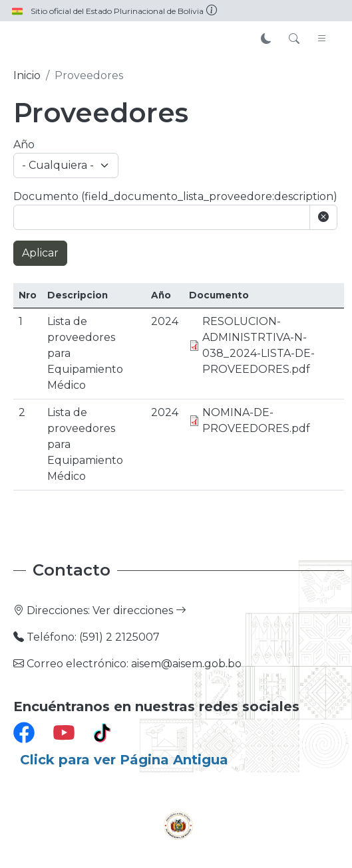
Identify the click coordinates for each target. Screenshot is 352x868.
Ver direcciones (139, 610)
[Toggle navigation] (322, 39)
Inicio (27, 75)
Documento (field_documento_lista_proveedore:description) (175, 196)
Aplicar (40, 253)
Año (24, 145)
